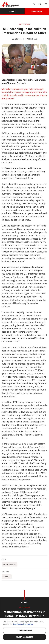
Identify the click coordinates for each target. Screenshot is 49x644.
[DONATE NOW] (37, 11)
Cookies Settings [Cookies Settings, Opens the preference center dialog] (24, 630)
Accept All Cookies (24, 637)
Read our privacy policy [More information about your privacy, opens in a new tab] (23, 624)
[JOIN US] (12, 11)
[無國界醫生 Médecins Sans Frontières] (10, 4)
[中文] (40, 4)
